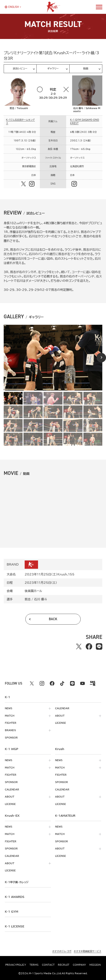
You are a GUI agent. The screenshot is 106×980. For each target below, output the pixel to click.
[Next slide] (101, 358)
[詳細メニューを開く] (99, 7)
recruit (64, 965)
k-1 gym (12, 911)
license (60, 723)
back (53, 619)
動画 (86, 69)
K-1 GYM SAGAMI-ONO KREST (85, 122)
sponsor (11, 738)
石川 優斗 (41, 599)
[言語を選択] (12, 7)
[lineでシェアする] (99, 646)
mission (95, 965)
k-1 (17, 882)
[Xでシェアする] (79, 646)
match (10, 716)
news (9, 708)
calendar (62, 708)
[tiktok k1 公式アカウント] (62, 683)
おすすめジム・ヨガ (62, 951)
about (60, 716)
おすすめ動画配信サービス (87, 951)
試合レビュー (20, 69)
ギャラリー (53, 69)
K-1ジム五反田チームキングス (20, 122)
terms (34, 965)
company (79, 965)
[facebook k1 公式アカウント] (52, 683)
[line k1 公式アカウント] (72, 683)
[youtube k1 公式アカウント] (82, 683)
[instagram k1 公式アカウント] (42, 683)
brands (10, 730)
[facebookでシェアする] (89, 646)
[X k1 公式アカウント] (32, 683)
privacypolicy (16, 965)
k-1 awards (15, 897)
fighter (11, 723)
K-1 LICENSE (15, 926)
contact (48, 965)
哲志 (28, 599)
